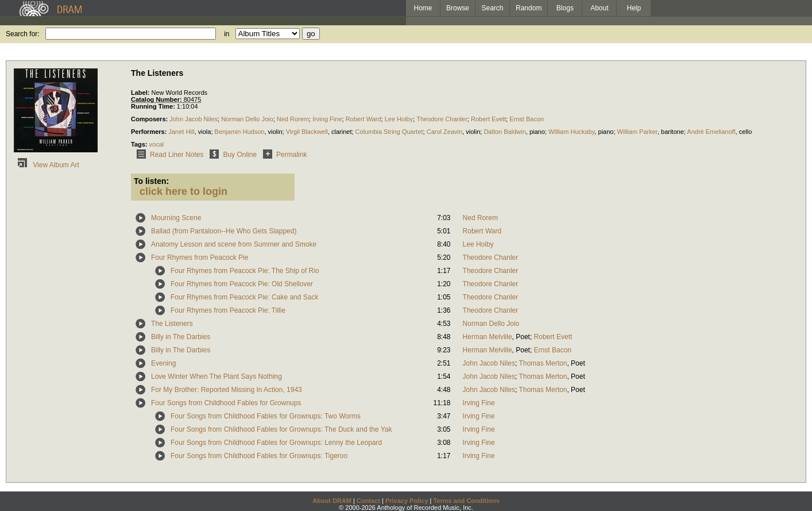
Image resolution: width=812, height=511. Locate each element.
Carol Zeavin (444, 132)
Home (423, 8)
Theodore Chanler (442, 119)
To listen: (151, 181)
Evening (163, 363)
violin (275, 132)
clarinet (341, 132)
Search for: (23, 34)
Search (493, 8)
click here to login (183, 191)
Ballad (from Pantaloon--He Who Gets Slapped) (224, 231)
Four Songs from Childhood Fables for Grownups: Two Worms (266, 416)
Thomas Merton (543, 363)
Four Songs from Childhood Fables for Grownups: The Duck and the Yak (281, 429)
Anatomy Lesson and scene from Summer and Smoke (234, 244)
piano (537, 132)
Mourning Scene (176, 218)
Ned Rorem (293, 119)
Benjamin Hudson (240, 132)
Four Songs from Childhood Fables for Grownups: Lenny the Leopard (276, 443)
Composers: (150, 119)
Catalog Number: (157, 99)
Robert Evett (488, 119)
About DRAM (332, 501)
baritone (672, 132)
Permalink (283, 155)
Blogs (565, 8)
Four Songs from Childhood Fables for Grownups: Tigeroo (259, 456)
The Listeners (172, 324)
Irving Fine (327, 119)
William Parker (637, 132)
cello (746, 132)
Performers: (150, 132)
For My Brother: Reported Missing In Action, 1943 (227, 390)
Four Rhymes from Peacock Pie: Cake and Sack (244, 297)
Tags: (140, 144)
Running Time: (154, 106)
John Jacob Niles (194, 119)
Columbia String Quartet (389, 132)
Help (634, 8)
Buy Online (231, 155)
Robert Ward (364, 119)
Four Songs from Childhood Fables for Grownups (226, 403)
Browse (458, 8)
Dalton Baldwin (504, 132)
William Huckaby (571, 132)
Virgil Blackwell (307, 132)
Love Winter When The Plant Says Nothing (216, 376)
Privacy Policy (407, 501)
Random (529, 8)
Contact (368, 501)
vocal (157, 144)
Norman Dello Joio (247, 119)
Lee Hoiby (399, 119)
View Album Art (47, 165)
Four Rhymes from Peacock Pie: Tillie (228, 310)
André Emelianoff (711, 132)
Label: (141, 93)
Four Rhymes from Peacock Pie (200, 258)
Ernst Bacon (527, 119)
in (227, 34)
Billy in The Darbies (181, 337)
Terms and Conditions (467, 501)
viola (205, 132)
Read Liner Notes (168, 155)
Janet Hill (181, 132)
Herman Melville (488, 337)
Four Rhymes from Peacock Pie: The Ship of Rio (245, 271)
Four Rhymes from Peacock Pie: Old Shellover (242, 284)
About (599, 8)
